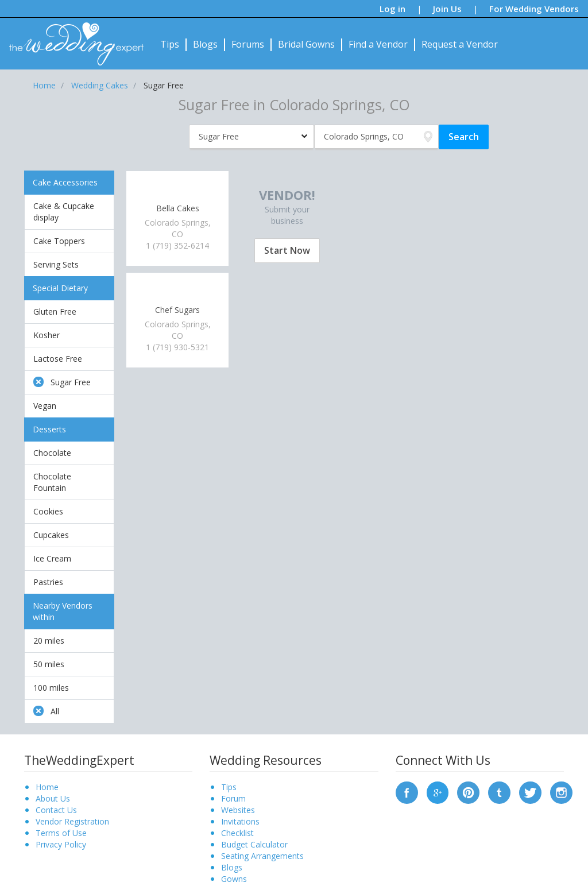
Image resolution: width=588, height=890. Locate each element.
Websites (238, 810)
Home (47, 787)
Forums (248, 44)
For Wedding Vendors (534, 9)
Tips (170, 44)
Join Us (447, 9)
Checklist (237, 833)
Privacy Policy (61, 844)
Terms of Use (61, 833)
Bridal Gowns (306, 44)
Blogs (205, 44)
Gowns (234, 879)
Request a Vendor (460, 44)
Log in (392, 9)
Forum (233, 798)
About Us (53, 798)
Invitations (240, 821)
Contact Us (56, 810)
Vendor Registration (72, 821)
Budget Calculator (254, 844)
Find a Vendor (378, 44)
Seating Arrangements (262, 856)
